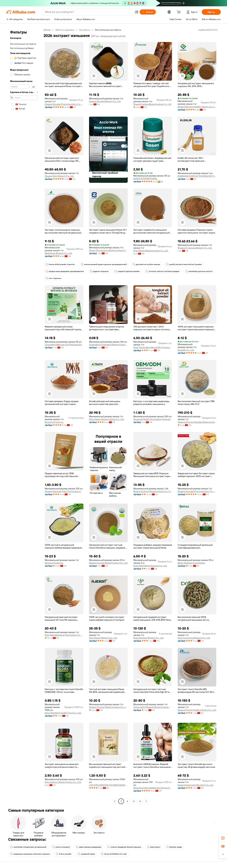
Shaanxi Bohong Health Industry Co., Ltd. (197, 107)
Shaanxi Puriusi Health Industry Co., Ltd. (197, 710)
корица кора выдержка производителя (65, 271)
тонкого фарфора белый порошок (124, 847)
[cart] (179, 12)
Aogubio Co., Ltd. (186, 350)
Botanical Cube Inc (54, 563)
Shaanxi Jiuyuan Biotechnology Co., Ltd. (108, 563)
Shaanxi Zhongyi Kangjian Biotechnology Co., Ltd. (197, 422)
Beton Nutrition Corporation (191, 563)
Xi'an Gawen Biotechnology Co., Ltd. (107, 419)
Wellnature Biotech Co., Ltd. (58, 253)
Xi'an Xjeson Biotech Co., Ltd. (103, 638)
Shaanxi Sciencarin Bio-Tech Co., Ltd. (196, 785)
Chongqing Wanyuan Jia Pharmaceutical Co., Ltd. (64, 345)
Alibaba (47, 30)
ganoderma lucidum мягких (146, 264)
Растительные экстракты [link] (108, 30)
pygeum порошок (99, 271)
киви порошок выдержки (89, 847)
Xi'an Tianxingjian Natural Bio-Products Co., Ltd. (153, 347)
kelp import (154, 847)
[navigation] (24, 416)
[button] (137, 12)
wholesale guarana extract (199, 271)
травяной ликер (86, 854)
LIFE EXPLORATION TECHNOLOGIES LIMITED (108, 785)
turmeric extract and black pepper (163, 271)
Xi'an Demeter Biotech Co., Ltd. (149, 638)
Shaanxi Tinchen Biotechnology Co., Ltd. (108, 707)
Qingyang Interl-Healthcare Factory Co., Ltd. (153, 788)
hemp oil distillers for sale (114, 854)
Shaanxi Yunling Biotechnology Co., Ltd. (152, 104)
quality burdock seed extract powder (184, 264)
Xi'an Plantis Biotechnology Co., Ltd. (151, 251)
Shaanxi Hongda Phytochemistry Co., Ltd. (64, 104)
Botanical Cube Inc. (54, 422)
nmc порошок (53, 278)
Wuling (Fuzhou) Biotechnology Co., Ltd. (153, 491)
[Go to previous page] (115, 801)
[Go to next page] (146, 801)
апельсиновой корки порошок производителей (104, 264)
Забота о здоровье (65, 30)
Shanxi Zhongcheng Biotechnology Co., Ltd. (108, 250)
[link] (223, 838)
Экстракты (85, 30)
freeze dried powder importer (60, 264)
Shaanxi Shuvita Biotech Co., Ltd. (105, 101)
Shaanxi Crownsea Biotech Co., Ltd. (195, 248)
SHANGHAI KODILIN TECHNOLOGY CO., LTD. (197, 176)
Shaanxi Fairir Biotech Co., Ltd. (59, 176)
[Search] (148, 12)
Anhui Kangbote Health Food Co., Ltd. (63, 713)
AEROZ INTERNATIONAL (145, 179)
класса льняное (61, 847)
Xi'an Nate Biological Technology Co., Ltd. (64, 635)
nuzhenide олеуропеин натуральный (28, 847)
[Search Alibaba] (89, 12)
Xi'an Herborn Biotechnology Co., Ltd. (63, 782)
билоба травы (174, 847)
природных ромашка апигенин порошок (30, 854)
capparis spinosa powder (127, 271)
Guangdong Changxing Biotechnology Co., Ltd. (108, 345)
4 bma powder (64, 854)
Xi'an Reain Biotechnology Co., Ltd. (150, 566)
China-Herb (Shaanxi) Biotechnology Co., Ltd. (153, 707)
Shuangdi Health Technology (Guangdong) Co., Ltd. (153, 419)
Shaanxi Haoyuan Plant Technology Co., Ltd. (64, 491)
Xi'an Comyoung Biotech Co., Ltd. (194, 638)
